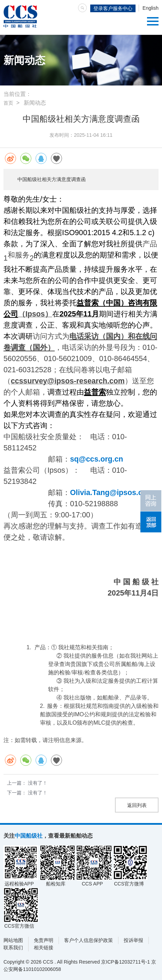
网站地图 (13, 940)
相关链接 (44, 948)
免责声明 (44, 940)
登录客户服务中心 (113, 8)
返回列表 (137, 805)
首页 (8, 103)
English (151, 8)
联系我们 (13, 948)
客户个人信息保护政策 (88, 940)
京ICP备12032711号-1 (125, 962)
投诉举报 (133, 940)
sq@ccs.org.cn (97, 459)
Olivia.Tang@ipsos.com (112, 493)
